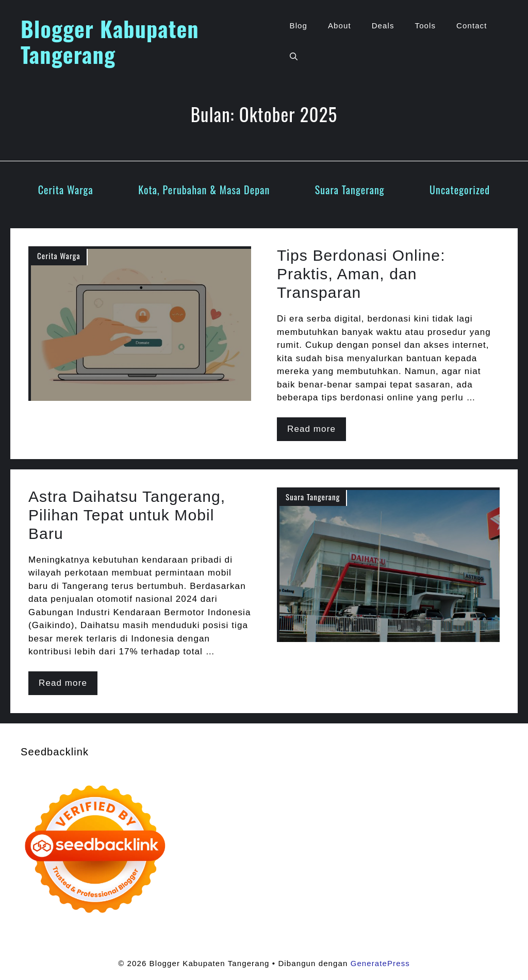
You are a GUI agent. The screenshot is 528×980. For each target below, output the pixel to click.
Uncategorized (460, 190)
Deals (383, 26)
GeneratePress (380, 963)
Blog (299, 26)
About (340, 26)
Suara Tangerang (350, 190)
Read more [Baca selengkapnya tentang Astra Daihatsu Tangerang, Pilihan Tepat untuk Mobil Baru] (63, 683)
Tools (426, 26)
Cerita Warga (66, 190)
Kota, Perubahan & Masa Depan (204, 190)
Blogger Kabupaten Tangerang (110, 41)
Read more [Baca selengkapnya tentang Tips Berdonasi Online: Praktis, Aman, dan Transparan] (311, 429)
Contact (472, 26)
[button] (294, 57)
